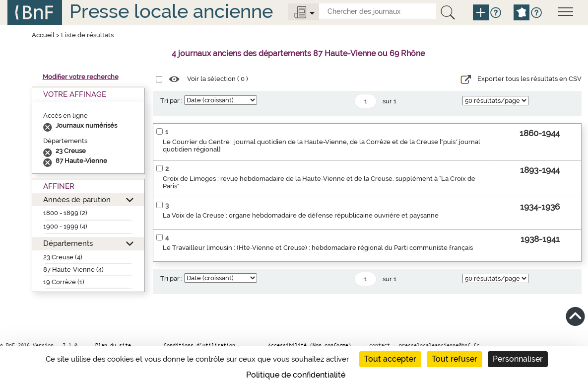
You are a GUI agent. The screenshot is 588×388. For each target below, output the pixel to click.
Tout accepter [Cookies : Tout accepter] (390, 359)
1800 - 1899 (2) (65, 213)
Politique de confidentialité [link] (296, 375)
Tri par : (171, 101)
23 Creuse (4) (63, 257)
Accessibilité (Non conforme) (310, 345)
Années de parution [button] (77, 199)
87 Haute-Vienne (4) (73, 270)
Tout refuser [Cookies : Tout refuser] (455, 359)
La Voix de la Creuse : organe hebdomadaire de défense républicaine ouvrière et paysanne (301, 215)
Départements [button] (68, 243)
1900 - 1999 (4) (65, 226)
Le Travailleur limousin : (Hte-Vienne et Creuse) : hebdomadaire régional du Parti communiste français (318, 248)
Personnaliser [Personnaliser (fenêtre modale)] (518, 359)
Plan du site (113, 345)
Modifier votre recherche (81, 77)
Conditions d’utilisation (199, 345)
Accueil (43, 35)
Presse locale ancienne (171, 11)
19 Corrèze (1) (64, 282)
